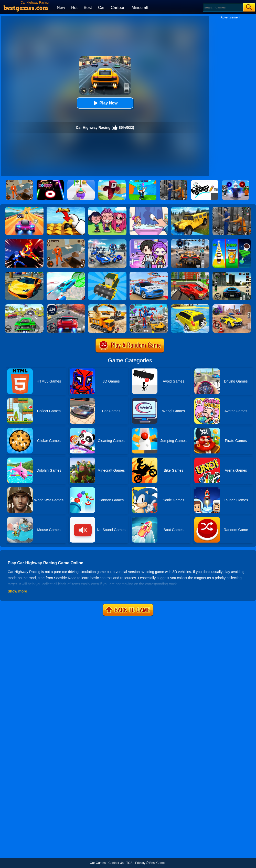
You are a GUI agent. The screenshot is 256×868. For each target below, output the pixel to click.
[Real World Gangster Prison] (232, 208)
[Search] (223, 7)
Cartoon (118, 8)
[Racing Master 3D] (24, 208)
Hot (74, 8)
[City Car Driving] (190, 241)
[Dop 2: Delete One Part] (149, 208)
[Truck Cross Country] (190, 208)
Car (101, 8)
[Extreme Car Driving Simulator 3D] (232, 273)
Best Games (158, 863)
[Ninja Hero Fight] (24, 241)
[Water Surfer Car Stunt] (190, 306)
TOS (129, 863)
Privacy (140, 863)
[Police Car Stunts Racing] (149, 273)
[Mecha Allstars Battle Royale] (107, 241)
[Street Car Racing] (66, 306)
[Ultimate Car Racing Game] (24, 273)
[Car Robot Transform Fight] (149, 306)
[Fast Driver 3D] (232, 306)
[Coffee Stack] (232, 241)
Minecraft (140, 8)
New (61, 8)
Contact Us (116, 863)
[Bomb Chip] (66, 208)
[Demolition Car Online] (107, 273)
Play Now (105, 103)
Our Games (98, 863)
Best (88, 8)
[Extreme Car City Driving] (24, 306)
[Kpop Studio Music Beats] (107, 208)
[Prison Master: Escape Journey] (66, 241)
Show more (17, 591)
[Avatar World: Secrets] (149, 241)
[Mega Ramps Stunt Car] (66, 273)
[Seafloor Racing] (190, 273)
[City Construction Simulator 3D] (107, 306)
